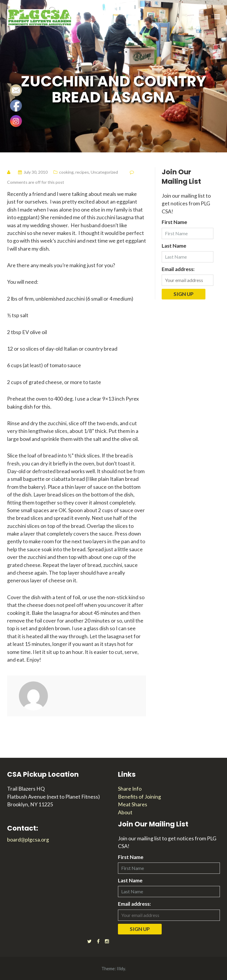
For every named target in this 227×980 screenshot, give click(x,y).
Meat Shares (133, 804)
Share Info (130, 789)
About (125, 812)
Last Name (174, 246)
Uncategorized (104, 172)
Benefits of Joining (140, 797)
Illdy (121, 968)
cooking (66, 172)
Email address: (178, 269)
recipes (82, 172)
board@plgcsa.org (28, 840)
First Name (174, 222)
